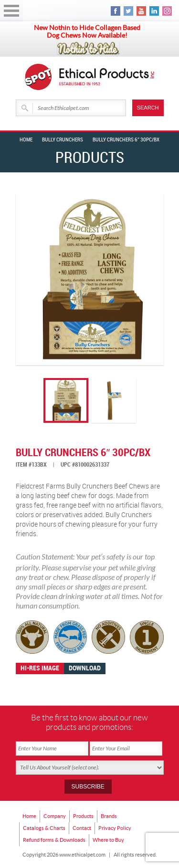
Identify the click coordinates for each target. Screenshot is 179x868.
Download (85, 668)
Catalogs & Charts (44, 828)
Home (26, 140)
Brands (109, 816)
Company (55, 816)
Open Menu (11, 11)
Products (83, 816)
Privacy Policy (115, 828)
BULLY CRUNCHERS (63, 140)
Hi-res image (40, 668)
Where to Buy (108, 840)
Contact (82, 828)
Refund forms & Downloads (54, 840)
